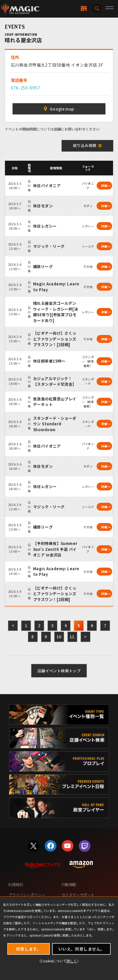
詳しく (72, 961)
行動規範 (69, 885)
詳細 (104, 186)
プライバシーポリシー (27, 895)
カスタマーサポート (78, 895)
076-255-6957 (25, 88)
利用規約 (16, 885)
